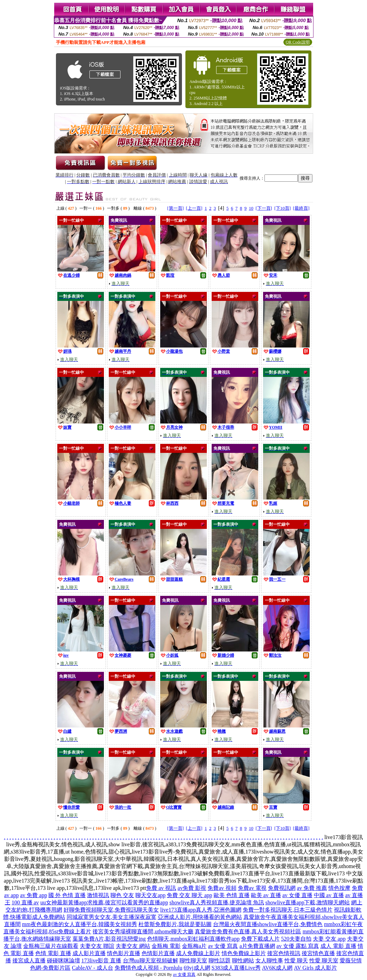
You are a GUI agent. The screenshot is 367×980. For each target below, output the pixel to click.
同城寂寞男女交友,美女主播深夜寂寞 (112, 917)
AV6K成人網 (277, 968)
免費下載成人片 (260, 939)
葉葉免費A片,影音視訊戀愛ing (109, 939)
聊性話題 (220, 960)
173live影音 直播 (102, 960)
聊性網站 (243, 960)
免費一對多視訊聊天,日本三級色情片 (288, 910)
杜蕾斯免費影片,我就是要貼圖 (175, 924)
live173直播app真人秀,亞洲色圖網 (201, 910)
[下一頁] (264, 208)
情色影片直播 (124, 953)
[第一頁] (175, 208)
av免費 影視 (192, 888)
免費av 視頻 (222, 888)
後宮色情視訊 (284, 953)
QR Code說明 (298, 42)
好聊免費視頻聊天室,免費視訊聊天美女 (111, 910)
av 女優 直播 (297, 895)
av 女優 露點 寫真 (298, 946)
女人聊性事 (269, 960)
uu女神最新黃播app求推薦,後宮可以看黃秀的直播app (104, 902)
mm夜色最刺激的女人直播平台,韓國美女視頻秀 (80, 924)
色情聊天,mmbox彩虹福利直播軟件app (193, 939)
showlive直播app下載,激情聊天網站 (308, 902)
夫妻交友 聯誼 (97, 946)
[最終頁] (301, 208)
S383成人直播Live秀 (236, 968)
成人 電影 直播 (338, 946)
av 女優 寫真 (223, 946)
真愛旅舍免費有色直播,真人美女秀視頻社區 (248, 931)
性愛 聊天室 (324, 960)
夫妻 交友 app (329, 939)
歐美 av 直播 (266, 895)
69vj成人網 (197, 968)
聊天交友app (150, 895)
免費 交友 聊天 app (189, 895)
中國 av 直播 (329, 895)
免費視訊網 (282, 888)
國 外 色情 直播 (67, 895)
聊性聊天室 (193, 960)
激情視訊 (98, 895)
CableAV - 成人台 (92, 968)
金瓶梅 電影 (166, 946)
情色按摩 (339, 888)
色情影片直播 (158, 953)
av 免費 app (33, 895)
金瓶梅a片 (194, 946)
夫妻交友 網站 (133, 946)
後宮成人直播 (29, 960)
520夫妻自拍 (296, 939)
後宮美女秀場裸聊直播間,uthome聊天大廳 (143, 931)
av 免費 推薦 (312, 888)
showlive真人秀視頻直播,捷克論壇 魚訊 (217, 902)
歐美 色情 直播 (232, 895)
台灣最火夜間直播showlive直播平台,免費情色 (268, 924)
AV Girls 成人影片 (315, 968)
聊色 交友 (122, 895)
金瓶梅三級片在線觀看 (51, 946)
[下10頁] (282, 208)
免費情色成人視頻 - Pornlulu (148, 968)
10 (251, 208)
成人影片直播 (89, 953)
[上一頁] (194, 208)
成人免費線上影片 (198, 953)
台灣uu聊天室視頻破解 (151, 960)
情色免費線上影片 (244, 953)
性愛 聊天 (296, 960)
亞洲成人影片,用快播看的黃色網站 (200, 917)
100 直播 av (25, 902)
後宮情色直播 (318, 953)
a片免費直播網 (257, 946)
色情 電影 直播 (53, 953)
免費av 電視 (252, 888)
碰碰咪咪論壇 (64, 960)
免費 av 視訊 (161, 888)
